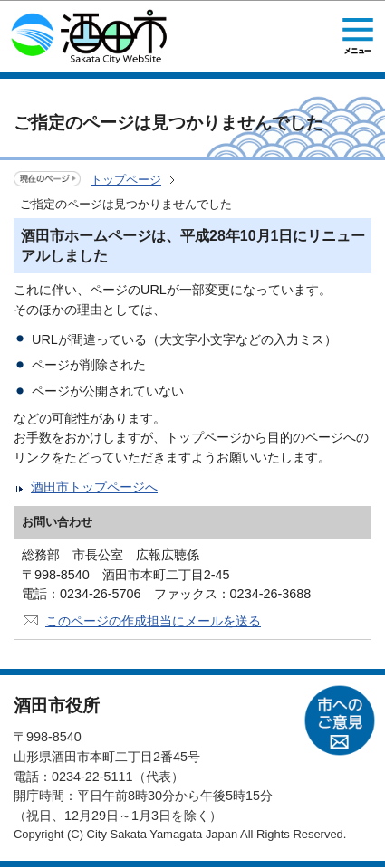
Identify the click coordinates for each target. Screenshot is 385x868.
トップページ (126, 180)
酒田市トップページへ (94, 487)
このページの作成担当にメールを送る (153, 621)
